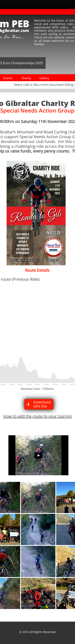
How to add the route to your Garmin (37, 416)
